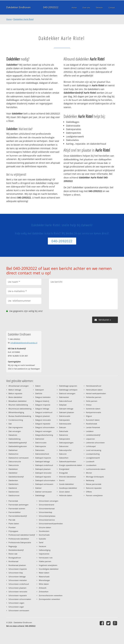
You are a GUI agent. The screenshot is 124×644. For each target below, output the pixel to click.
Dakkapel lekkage (43, 461)
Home (9, 19)
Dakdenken (13, 480)
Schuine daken (45, 527)
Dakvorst (63, 454)
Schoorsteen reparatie (18, 595)
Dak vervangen (15, 431)
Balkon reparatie (15, 393)
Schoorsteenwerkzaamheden (51, 524)
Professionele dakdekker (19, 539)
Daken (38, 386)
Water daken (44, 573)
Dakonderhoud (65, 401)
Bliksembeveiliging (16, 412)
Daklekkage (40, 495)
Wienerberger (44, 580)
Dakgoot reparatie (43, 424)
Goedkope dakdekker (68, 488)
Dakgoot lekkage (42, 409)
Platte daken (14, 524)
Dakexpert (40, 390)
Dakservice (64, 435)
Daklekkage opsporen (68, 386)
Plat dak (12, 520)
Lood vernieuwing (94, 450)
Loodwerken (91, 465)
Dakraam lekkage (66, 409)
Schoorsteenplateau (47, 516)
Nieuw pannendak (94, 484)
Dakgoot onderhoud (44, 412)
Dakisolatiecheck (42, 454)
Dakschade (64, 431)
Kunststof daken (93, 420)
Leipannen (90, 439)
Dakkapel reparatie (43, 477)
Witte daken (44, 584)
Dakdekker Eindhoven (18, 7)
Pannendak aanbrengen (19, 505)
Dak (10, 424)
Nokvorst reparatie (94, 488)
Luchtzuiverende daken (96, 469)
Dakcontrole (14, 465)
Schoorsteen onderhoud (19, 584)
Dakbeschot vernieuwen (19, 458)
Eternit (62, 480)
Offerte (89, 492)
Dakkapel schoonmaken (45, 480)
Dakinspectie (41, 446)
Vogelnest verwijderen (48, 565)
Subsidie (42, 539)
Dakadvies (13, 435)
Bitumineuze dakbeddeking (20, 409)
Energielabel (64, 469)
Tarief (41, 542)
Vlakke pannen (45, 561)
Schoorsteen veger (16, 607)
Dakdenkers (13, 484)
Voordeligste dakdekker (49, 569)
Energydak (63, 473)
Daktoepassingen (66, 443)
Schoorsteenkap (45, 512)
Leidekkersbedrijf (93, 435)
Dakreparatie (64, 420)
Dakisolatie (40, 450)
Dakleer (38, 488)
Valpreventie (44, 554)
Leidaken (90, 431)
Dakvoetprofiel (65, 450)
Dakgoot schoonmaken (45, 427)
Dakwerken (64, 458)
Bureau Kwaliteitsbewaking (20, 416)
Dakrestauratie (65, 424)
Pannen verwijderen (94, 495)
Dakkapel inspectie (43, 458)
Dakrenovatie (65, 416)
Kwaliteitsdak (92, 424)
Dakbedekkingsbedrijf (18, 443)
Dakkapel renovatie (43, 473)
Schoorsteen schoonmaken (20, 599)
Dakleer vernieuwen (44, 492)
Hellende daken (66, 495)
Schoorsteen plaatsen (17, 588)
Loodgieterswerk (93, 458)
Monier (89, 473)
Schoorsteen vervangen (49, 501)
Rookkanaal (13, 561)
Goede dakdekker (66, 484)
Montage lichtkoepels (95, 477)
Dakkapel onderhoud (44, 465)
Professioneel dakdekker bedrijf (22, 535)
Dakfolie (39, 393)
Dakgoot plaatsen (43, 416)
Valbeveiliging (45, 550)
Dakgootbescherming (44, 435)
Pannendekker (15, 512)
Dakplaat (63, 405)
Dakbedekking (14, 439)
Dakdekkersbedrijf (16, 477)
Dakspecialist (64, 439)
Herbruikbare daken (94, 390)
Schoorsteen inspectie (18, 569)
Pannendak (13, 501)
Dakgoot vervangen (43, 431)
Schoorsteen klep (16, 573)
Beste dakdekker (15, 397)
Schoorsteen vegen (16, 603)
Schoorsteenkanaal (47, 508)
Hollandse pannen (94, 397)
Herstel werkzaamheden (96, 393)
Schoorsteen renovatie (18, 592)
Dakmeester (64, 397)
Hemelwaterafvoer (94, 386)
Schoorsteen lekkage (17, 577)
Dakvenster (64, 446)
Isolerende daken (93, 409)
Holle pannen (92, 401)
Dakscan (63, 427)
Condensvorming (16, 420)
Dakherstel (40, 439)
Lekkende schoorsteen (95, 443)
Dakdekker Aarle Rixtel (24, 19)
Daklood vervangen (67, 393)
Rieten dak (13, 554)
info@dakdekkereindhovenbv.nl (24, 343)
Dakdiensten (14, 492)
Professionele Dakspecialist (20, 542)
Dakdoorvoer (14, 495)
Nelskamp (90, 480)
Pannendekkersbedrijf (18, 516)
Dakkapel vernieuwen (44, 484)
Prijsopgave (13, 531)
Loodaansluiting (93, 454)
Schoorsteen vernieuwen (19, 610)
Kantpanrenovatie (93, 412)
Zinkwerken (44, 592)
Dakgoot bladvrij (42, 401)
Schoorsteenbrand (46, 505)
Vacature (42, 546)
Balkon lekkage (15, 390)
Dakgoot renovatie (43, 420)
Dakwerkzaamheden (68, 461)
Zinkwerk (43, 588)
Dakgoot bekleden (43, 397)
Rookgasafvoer (15, 558)
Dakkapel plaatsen (43, 469)
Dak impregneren (16, 427)
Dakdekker (13, 473)
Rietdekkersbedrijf (16, 550)
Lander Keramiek (93, 427)
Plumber (12, 527)
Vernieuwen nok (46, 558)
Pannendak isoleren (17, 508)
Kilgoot (89, 416)
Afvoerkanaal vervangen (19, 386)
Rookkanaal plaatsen (17, 565)
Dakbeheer (13, 450)
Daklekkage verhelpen (68, 390)
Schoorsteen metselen (18, 580)
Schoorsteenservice (47, 520)
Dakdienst (13, 488)
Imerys (89, 405)
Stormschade (44, 535)
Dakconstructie (15, 461)
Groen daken (64, 492)
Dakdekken (13, 469)
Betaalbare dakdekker (18, 401)
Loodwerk (90, 461)
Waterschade (44, 577)
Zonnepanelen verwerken (49, 599)
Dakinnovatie (41, 443)
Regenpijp (13, 546)
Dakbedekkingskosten (18, 446)
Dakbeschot (13, 454)
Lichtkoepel (91, 446)
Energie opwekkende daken (71, 465)
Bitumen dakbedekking (18, 405)
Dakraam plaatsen (67, 412)
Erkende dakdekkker (68, 477)
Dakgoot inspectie (43, 405)
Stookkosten (44, 531)
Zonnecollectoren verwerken (51, 595)
